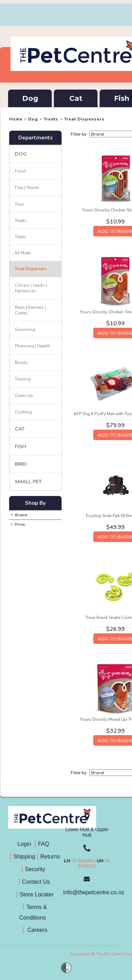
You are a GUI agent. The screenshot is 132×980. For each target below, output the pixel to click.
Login (26, 844)
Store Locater (37, 894)
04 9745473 (94, 863)
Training (23, 379)
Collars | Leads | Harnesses (31, 288)
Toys (20, 204)
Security (36, 869)
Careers (36, 930)
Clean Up (24, 396)
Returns (50, 857)
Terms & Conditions (35, 912)
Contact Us (37, 882)
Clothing (23, 412)
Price (20, 524)
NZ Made (23, 253)
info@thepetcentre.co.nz (94, 892)
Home (16, 119)
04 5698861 (84, 861)
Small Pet (28, 482)
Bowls (21, 362)
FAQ (45, 844)
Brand (21, 515)
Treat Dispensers (84, 119)
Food (20, 171)
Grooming (25, 329)
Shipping (24, 857)
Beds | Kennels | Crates (30, 310)
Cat (76, 98)
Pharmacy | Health (33, 346)
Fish (20, 447)
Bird (21, 464)
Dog (30, 98)
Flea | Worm (27, 188)
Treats (51, 119)
